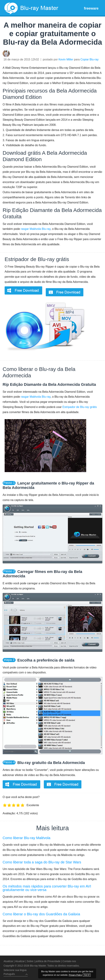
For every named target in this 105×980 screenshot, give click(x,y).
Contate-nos (69, 961)
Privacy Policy (82, 971)
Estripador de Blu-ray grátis (37, 259)
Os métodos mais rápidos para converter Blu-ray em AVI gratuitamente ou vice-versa (47, 888)
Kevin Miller (66, 59)
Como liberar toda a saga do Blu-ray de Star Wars (42, 862)
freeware (91, 8)
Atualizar (8, 961)
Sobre (30, 961)
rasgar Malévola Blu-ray (36, 229)
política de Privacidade (48, 961)
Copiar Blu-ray (90, 59)
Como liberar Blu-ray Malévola (27, 838)
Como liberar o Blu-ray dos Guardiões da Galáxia (41, 914)
